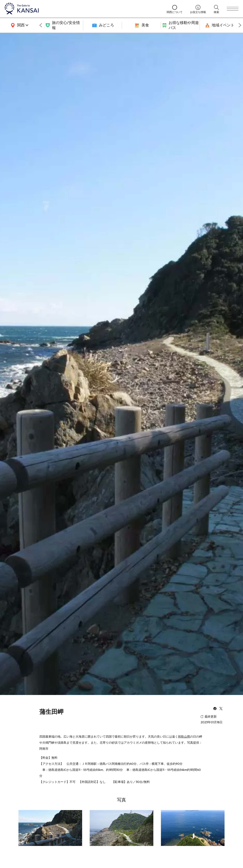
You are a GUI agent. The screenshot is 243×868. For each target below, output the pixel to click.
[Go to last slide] (41, 25)
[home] (82, 9)
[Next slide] (240, 25)
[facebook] (215, 709)
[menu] (233, 9)
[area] (19, 25)
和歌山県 (184, 736)
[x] (221, 709)
